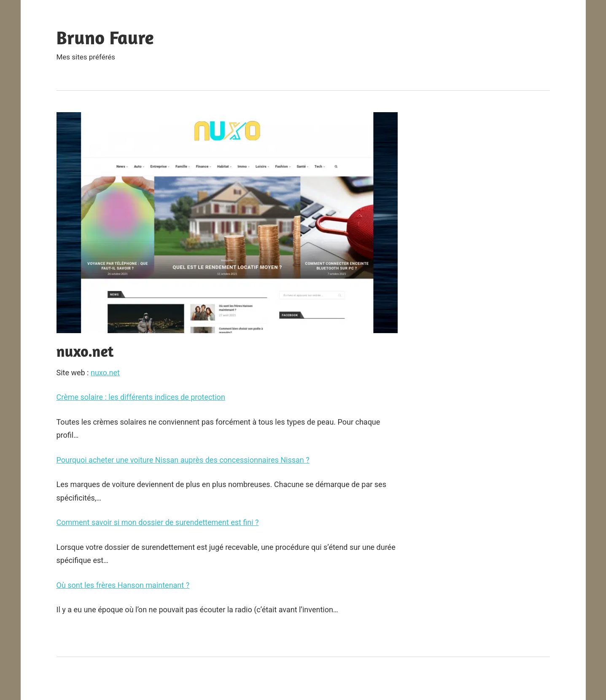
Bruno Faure (105, 37)
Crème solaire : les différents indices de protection (141, 397)
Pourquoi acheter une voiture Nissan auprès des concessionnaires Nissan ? (183, 460)
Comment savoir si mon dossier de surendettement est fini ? (158, 522)
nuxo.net (105, 373)
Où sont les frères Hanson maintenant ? (123, 585)
